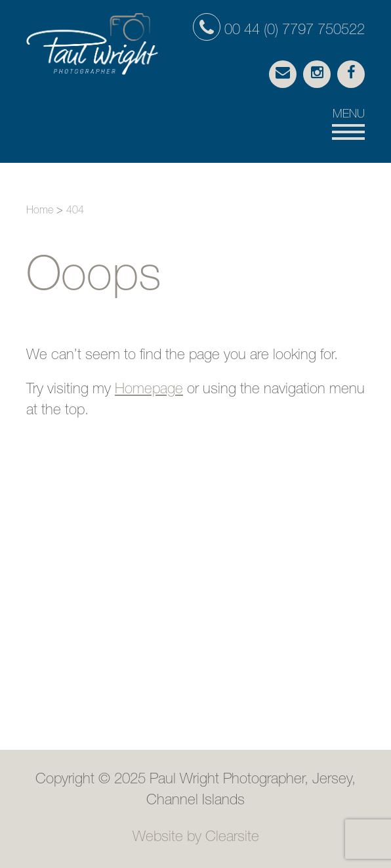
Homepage (149, 390)
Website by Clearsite (196, 838)
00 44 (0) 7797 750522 (279, 31)
